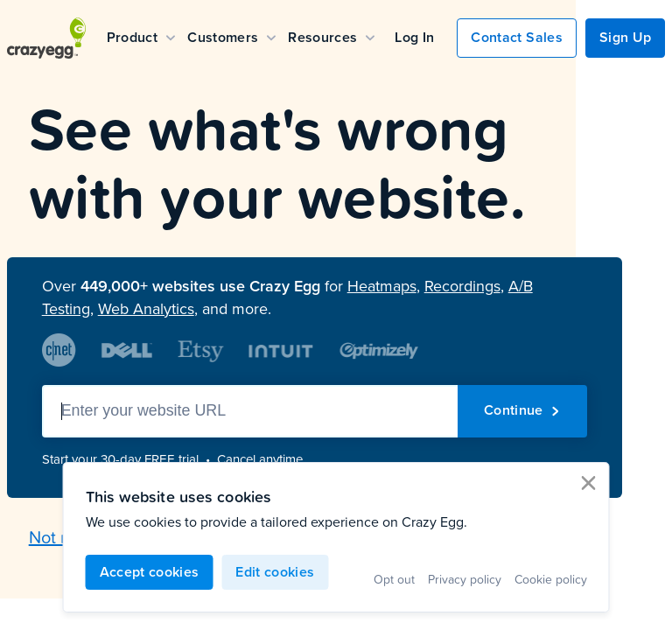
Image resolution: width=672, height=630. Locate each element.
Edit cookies (275, 572)
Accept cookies (150, 572)
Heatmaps (382, 286)
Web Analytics (146, 309)
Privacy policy (465, 579)
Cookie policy (551, 579)
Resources (331, 37)
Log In (414, 37)
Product (141, 37)
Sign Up (625, 37)
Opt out (394, 579)
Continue (522, 410)
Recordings (462, 286)
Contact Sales (516, 37)
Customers (231, 37)
